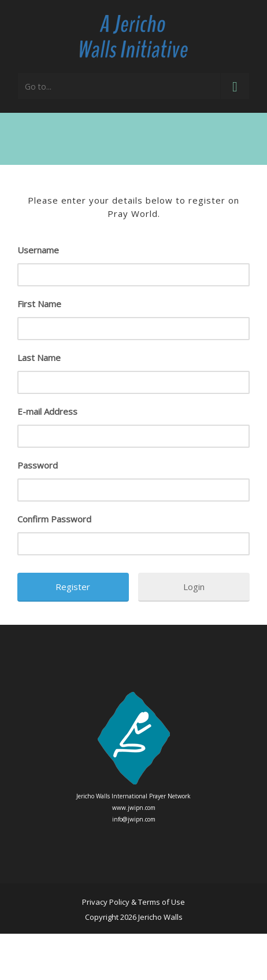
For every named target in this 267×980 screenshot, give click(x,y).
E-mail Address (47, 411)
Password (38, 465)
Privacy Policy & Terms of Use (133, 902)
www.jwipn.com (134, 808)
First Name (39, 304)
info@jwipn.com (134, 819)
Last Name (39, 358)
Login (194, 587)
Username (38, 250)
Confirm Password (54, 519)
